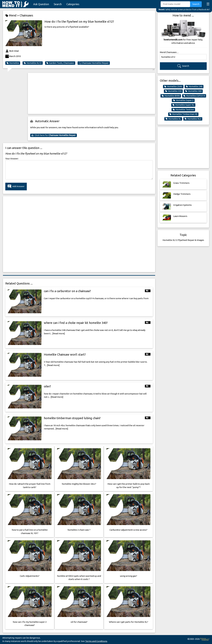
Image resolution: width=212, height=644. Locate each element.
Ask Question (41, 4)
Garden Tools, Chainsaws (60, 63)
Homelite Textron (183, 110)
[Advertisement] (91, 93)
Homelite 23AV (173, 87)
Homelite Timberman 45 (183, 114)
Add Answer (16, 186)
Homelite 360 (193, 91)
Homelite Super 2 (183, 100)
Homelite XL (173, 119)
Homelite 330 (173, 91)
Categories (73, 4)
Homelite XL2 (193, 119)
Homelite (13, 63)
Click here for (54, 135)
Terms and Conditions (96, 641)
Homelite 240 (194, 87)
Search (58, 4)
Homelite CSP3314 (194, 96)
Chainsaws (26, 15)
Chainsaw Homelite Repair (94, 63)
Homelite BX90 (171, 96)
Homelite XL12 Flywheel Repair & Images (183, 240)
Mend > (12, 15)
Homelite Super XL (183, 105)
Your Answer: (12, 159)
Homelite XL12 (33, 63)
